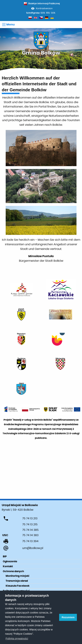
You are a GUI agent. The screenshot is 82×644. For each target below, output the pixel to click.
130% (53, 13)
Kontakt (8, 566)
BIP (5, 557)
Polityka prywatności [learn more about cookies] (17, 639)
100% (43, 13)
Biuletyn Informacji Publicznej (42, 4)
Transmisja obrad (17, 581)
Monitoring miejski (17, 576)
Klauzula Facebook (18, 586)
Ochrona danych (13, 571)
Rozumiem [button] (68, 617)
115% (48, 13)
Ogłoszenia (10, 562)
